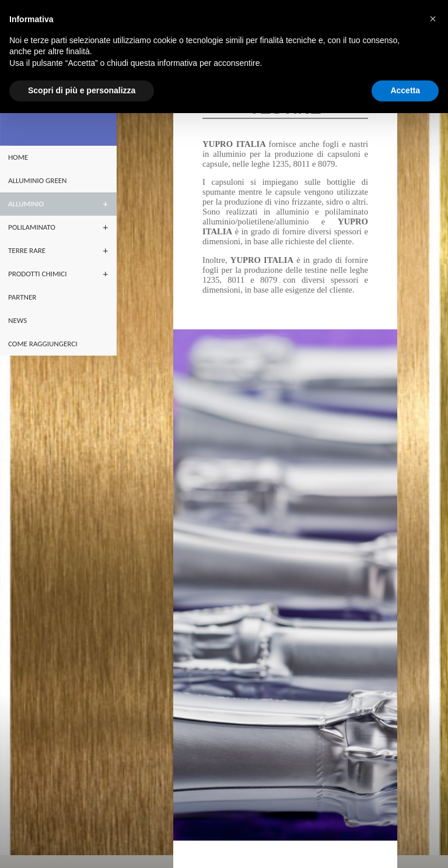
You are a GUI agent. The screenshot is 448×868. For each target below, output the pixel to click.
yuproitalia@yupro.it (271, 847)
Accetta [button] (405, 90)
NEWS (17, 320)
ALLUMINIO (26, 204)
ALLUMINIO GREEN (37, 180)
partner (22, 297)
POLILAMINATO (32, 227)
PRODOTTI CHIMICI (37, 274)
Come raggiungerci (43, 344)
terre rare (27, 250)
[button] (433, 19)
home (18, 157)
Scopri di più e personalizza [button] (82, 90)
